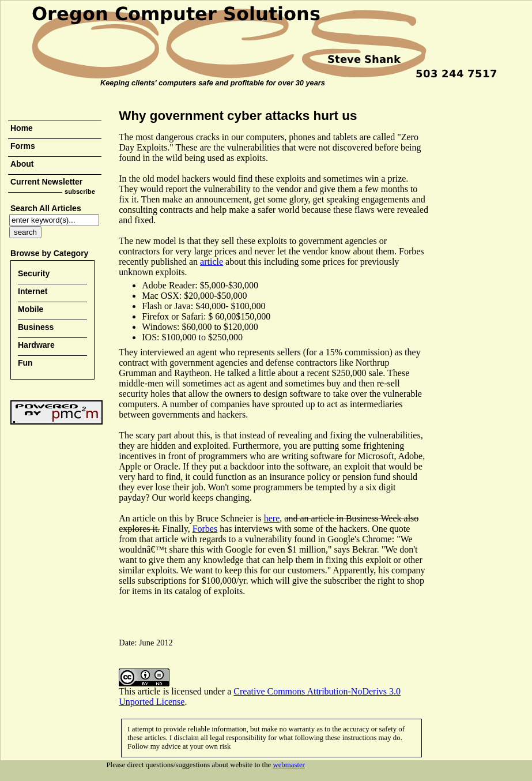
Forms (23, 146)
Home (22, 128)
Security (34, 273)
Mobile (31, 309)
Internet (33, 291)
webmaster (288, 765)
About (22, 164)
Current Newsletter (46, 182)
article (212, 262)
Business (36, 327)
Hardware (36, 345)
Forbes (205, 529)
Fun (25, 363)
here (272, 518)
